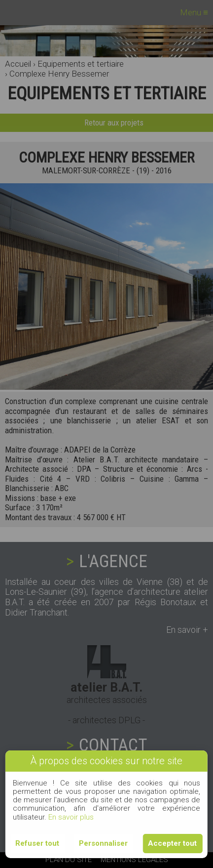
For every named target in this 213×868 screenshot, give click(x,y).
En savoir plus (71, 817)
